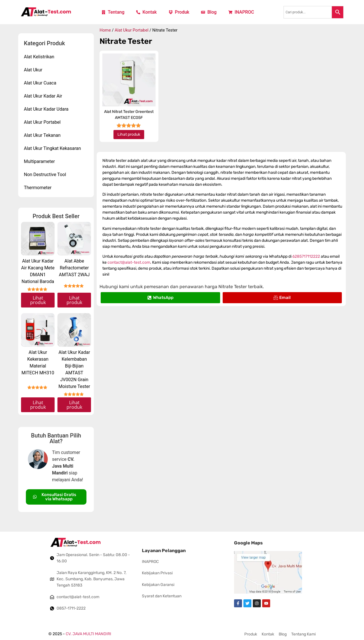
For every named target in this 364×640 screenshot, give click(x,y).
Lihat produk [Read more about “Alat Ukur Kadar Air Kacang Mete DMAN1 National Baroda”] (38, 300)
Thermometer (39, 188)
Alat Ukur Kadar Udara (48, 109)
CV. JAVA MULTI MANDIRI (88, 634)
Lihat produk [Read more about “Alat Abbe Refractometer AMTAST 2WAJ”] (74, 300)
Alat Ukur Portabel (44, 122)
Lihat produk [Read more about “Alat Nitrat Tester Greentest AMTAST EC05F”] (129, 134)
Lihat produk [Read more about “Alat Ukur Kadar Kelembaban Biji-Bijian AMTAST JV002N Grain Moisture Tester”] (74, 405)
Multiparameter (41, 162)
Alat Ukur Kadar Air (45, 96)
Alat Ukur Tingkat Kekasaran (54, 148)
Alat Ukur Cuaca (42, 83)
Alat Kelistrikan (41, 57)
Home (105, 30)
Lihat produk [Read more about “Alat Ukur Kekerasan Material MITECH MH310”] (38, 405)
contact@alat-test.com (129, 262)
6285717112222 (306, 256)
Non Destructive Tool (46, 175)
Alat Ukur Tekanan (44, 135)
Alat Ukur (35, 70)
